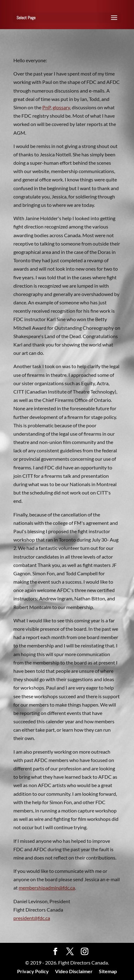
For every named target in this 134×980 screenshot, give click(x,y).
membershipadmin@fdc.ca (47, 888)
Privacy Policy (33, 971)
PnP (46, 107)
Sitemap (108, 971)
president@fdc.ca (32, 918)
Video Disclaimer (74, 971)
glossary (61, 107)
